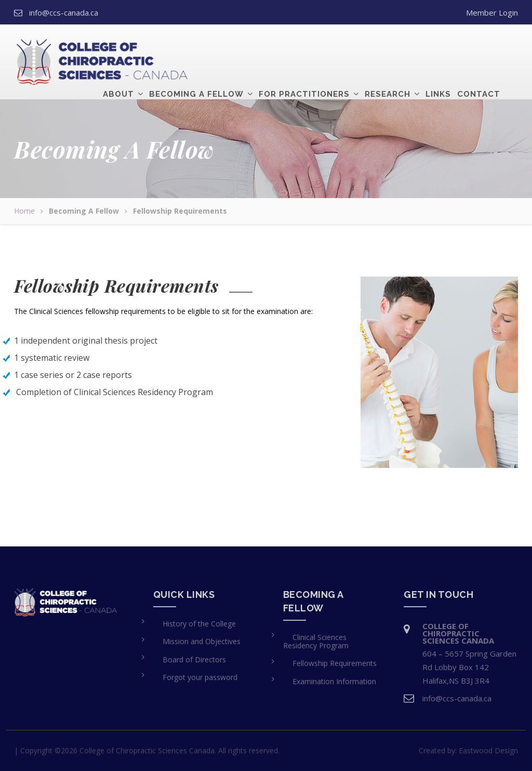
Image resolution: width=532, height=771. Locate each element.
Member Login (492, 12)
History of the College (199, 624)
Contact (479, 49)
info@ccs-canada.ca (64, 12)
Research (388, 49)
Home (24, 211)
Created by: (468, 750)
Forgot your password (200, 677)
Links (438, 49)
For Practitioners (304, 49)
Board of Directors (194, 659)
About (118, 49)
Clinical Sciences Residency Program (316, 641)
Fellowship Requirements (335, 663)
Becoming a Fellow (196, 49)
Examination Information (334, 681)
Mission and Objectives (202, 641)
